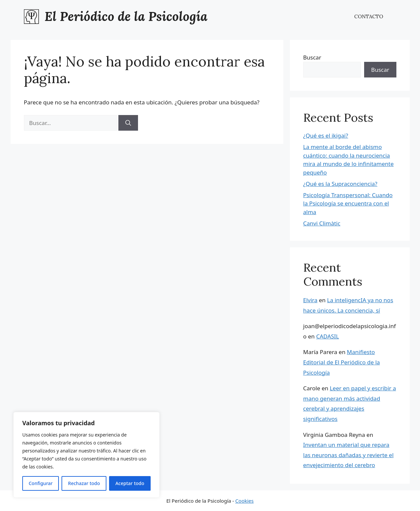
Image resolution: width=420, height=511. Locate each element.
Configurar (41, 483)
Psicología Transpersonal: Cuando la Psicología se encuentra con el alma (348, 203)
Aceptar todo (130, 483)
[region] (86, 455)
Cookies (245, 501)
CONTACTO (369, 16)
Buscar (312, 57)
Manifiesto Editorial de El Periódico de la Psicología (342, 362)
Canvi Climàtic (322, 223)
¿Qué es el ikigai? (326, 135)
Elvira (310, 300)
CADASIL (328, 336)
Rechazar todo (84, 483)
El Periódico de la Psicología (126, 16)
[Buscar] (128, 123)
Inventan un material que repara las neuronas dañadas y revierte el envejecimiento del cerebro (349, 455)
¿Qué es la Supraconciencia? (340, 184)
